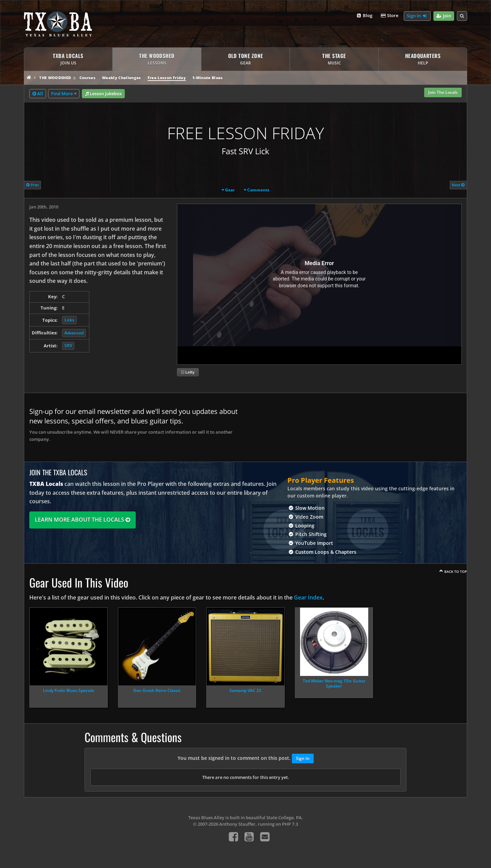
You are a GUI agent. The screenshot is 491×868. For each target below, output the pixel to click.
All (38, 94)
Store (389, 16)
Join (444, 16)
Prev (33, 185)
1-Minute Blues (208, 78)
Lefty (188, 372)
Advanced (74, 333)
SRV (68, 345)
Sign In (417, 16)
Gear (230, 190)
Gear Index (308, 597)
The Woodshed (55, 78)
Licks (69, 320)
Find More (62, 93)
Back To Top (456, 572)
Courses (87, 78)
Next (458, 185)
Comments (258, 190)
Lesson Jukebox (103, 94)
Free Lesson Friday (167, 78)
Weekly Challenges (122, 78)
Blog (364, 16)
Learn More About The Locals (83, 520)
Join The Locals (443, 92)
